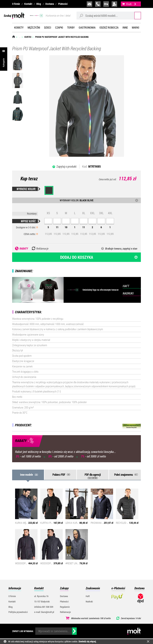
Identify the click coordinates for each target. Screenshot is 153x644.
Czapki (59, 27)
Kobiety (19, 27)
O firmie (16, 4)
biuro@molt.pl (89, 4)
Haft (88, 596)
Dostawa (50, 4)
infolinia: (98, 4)
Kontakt (28, 4)
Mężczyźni (34, 27)
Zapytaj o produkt (66, 166)
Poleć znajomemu (123, 475)
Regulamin (65, 607)
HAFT (126, 286)
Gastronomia (87, 27)
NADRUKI (128, 293)
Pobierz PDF (59, 475)
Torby (71, 27)
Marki (136, 27)
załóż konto (114, 4)
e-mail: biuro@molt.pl (44, 612)
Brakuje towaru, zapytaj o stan (121, 248)
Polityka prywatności (18, 612)
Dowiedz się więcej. (87, 641)
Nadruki (89, 601)
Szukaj (134, 16)
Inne (125, 27)
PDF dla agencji (93, 475)
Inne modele (26, 475)
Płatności (63, 4)
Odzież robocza (109, 27)
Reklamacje (65, 612)
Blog (39, 4)
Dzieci (48, 27)
